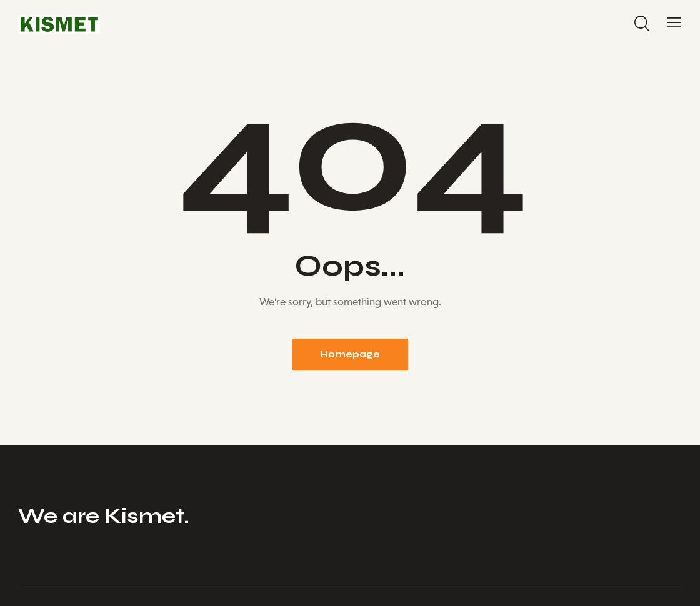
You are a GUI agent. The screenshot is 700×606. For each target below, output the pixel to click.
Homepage (350, 354)
